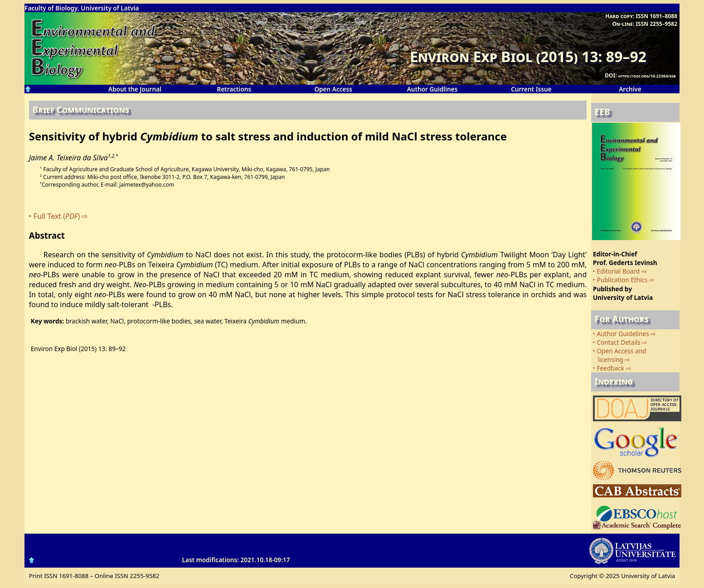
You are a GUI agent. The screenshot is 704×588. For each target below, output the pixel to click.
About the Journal (135, 89)
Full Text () (57, 216)
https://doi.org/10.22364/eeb (647, 76)
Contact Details (619, 342)
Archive (630, 89)
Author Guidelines (623, 334)
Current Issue (531, 89)
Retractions (234, 89)
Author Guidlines (432, 89)
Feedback (611, 368)
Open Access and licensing (619, 355)
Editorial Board (619, 271)
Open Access (333, 89)
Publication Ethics (622, 280)
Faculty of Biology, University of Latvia (82, 8)
